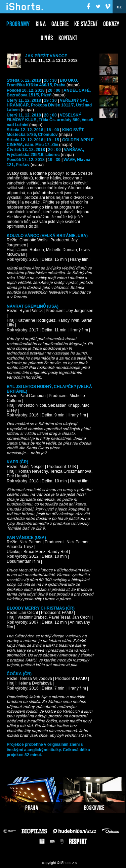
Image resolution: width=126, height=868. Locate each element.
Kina (41, 24)
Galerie (60, 24)
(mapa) (73, 85)
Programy (18, 24)
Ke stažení (86, 24)
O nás (47, 38)
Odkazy (111, 24)
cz (119, 7)
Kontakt (68, 38)
